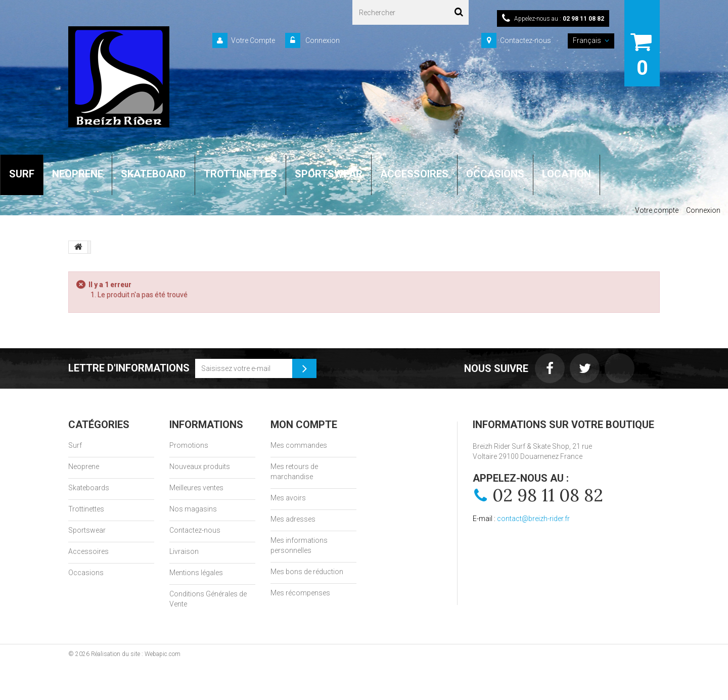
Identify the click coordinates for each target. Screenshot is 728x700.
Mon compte (304, 425)
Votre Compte (253, 40)
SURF (22, 174)
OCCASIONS (495, 174)
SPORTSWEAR (329, 174)
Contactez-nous (526, 40)
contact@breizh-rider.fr (533, 519)
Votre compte (657, 210)
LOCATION (566, 174)
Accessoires (88, 551)
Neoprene (84, 466)
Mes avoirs (288, 498)
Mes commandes (299, 445)
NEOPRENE (78, 174)
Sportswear (87, 530)
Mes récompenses (300, 593)
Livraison (184, 551)
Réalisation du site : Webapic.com (136, 654)
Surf (75, 445)
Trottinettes (86, 509)
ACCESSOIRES (414, 174)
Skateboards (89, 488)
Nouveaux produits (200, 466)
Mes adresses (293, 519)
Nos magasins (193, 509)
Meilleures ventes (196, 488)
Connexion (322, 40)
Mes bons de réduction (307, 572)
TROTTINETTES (240, 174)
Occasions (86, 573)
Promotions (189, 445)
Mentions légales (196, 573)
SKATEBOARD (153, 174)
